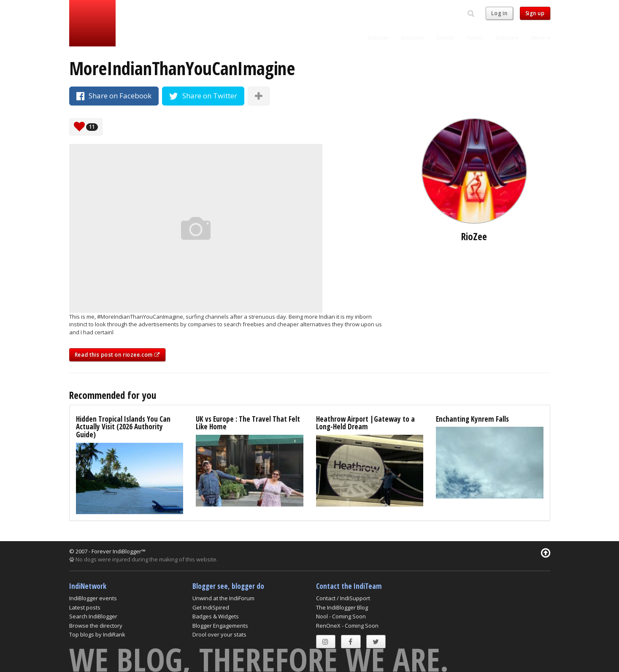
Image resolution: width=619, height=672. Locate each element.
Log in (499, 13)
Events (446, 38)
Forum (475, 38)
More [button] (541, 38)
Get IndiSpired (211, 607)
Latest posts (85, 607)
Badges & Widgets (216, 616)
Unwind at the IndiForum (223, 598)
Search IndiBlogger (93, 616)
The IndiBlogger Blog (342, 607)
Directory (413, 38)
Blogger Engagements (220, 626)
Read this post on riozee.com (117, 355)
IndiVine (378, 38)
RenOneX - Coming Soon (347, 626)
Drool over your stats (219, 634)
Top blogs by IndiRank (97, 634)
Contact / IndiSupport (343, 598)
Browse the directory (96, 626)
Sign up (535, 13)
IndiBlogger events (93, 598)
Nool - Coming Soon (341, 616)
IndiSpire (507, 38)
